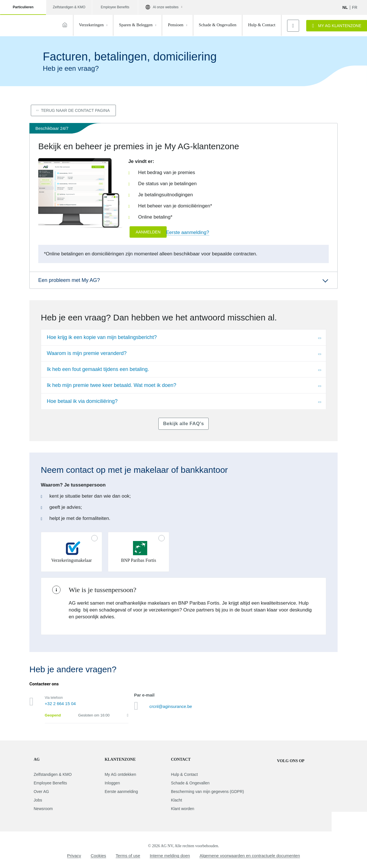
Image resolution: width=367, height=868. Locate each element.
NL (345, 7)
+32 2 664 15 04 (60, 704)
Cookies (98, 856)
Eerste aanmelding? (187, 232)
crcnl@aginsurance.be (171, 706)
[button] (183, 280)
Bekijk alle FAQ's (183, 424)
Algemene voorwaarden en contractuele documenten (250, 856)
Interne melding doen (170, 856)
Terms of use (128, 856)
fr (355, 7)
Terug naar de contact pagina (75, 110)
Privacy (74, 856)
